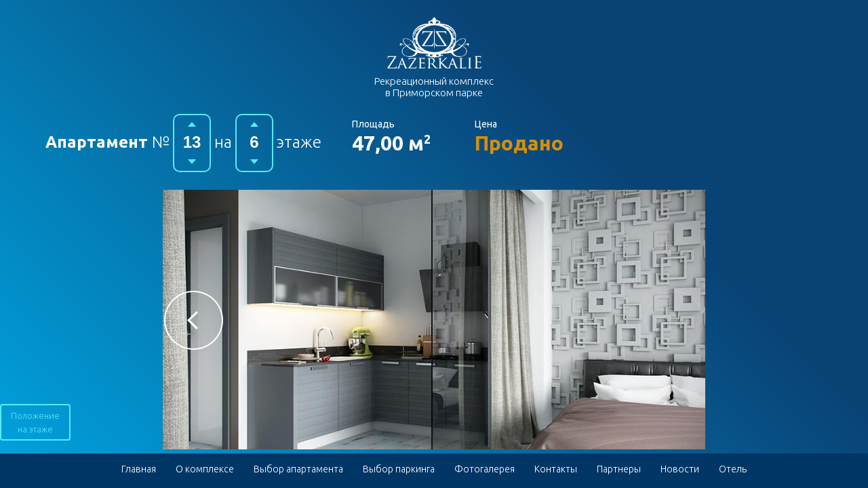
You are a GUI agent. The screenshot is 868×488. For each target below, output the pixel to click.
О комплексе (205, 469)
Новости (680, 469)
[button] (194, 320)
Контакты (556, 469)
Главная (139, 469)
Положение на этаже (35, 422)
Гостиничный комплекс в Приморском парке (434, 43)
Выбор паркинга (399, 469)
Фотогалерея (485, 469)
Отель (733, 469)
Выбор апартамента (298, 469)
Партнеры (619, 469)
